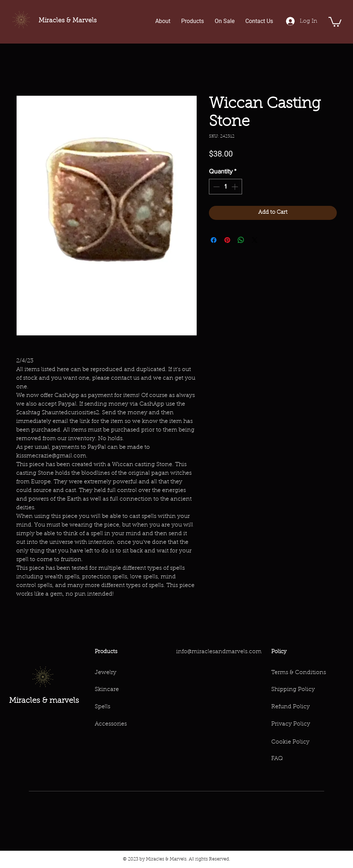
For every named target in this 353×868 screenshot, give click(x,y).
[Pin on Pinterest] (227, 240)
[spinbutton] (225, 187)
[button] (335, 21)
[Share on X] (255, 240)
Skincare (107, 690)
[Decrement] (216, 187)
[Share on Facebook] (214, 240)
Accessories (111, 724)
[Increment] (235, 187)
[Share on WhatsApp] (241, 240)
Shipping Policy (293, 690)
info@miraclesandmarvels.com (219, 652)
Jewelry (106, 673)
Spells (102, 707)
